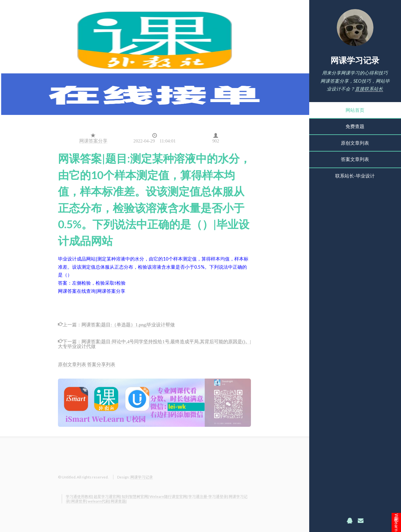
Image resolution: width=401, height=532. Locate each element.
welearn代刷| (99, 501)
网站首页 (355, 110)
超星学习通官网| (107, 496)
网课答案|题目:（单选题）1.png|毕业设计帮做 (128, 324)
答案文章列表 (355, 159)
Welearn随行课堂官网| (169, 496)
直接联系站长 (369, 89)
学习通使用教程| (79, 496)
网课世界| (79, 501)
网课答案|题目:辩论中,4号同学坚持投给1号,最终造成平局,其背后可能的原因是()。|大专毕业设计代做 (154, 343)
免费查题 (355, 126)
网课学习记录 (355, 60)
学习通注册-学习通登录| (208, 496)
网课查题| (119, 501)
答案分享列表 (101, 364)
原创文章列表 (355, 143)
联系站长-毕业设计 (355, 176)
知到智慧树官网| (135, 496)
